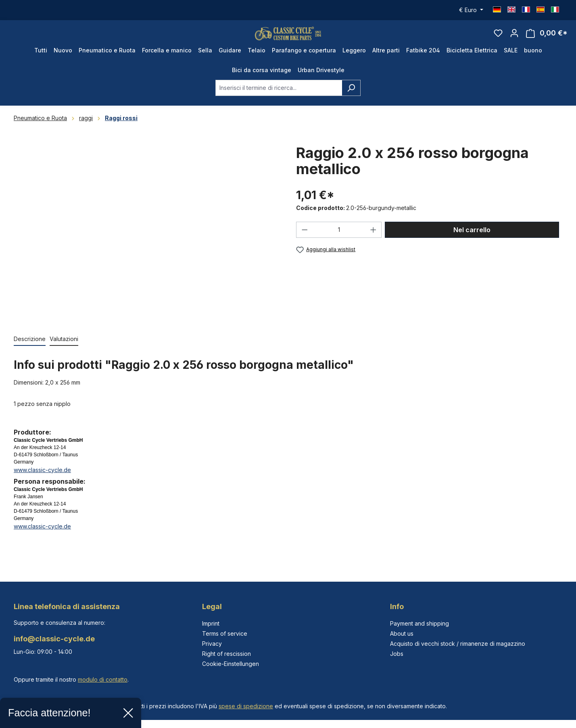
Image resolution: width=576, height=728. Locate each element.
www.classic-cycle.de (42, 481)
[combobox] (279, 99)
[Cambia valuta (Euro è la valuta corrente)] (471, 10)
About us (402, 633)
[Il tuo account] (514, 39)
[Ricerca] (351, 99)
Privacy (212, 644)
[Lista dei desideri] (498, 39)
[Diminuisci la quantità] (305, 241)
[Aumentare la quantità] (374, 241)
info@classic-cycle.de (54, 639)
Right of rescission (226, 654)
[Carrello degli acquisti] (547, 39)
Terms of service (225, 633)
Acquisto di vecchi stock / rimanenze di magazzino (458, 644)
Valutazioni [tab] (64, 350)
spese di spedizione (246, 706)
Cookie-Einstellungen (231, 664)
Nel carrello (472, 241)
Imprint (211, 623)
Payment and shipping (419, 623)
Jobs (397, 654)
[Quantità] (339, 241)
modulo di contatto (103, 679)
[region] (147, 242)
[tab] (30, 350)
